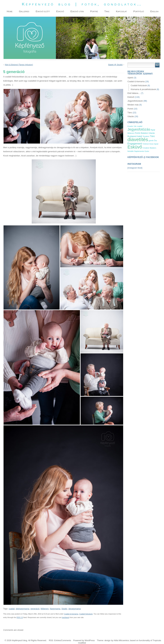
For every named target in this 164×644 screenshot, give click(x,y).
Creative (146, 148)
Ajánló (130, 78)
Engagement (135, 144)
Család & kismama (71, 614)
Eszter (147, 151)
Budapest (132, 136)
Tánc (130, 113)
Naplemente (139, 151)
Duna (151, 144)
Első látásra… (134, 93)
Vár (135, 126)
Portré (130, 109)
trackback (66, 617)
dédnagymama (23, 609)
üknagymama (75, 609)
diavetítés (138, 139)
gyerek (151, 141)
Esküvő (131, 97)
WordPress (90, 640)
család (12, 609)
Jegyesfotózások (135, 101)
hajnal (156, 144)
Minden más (133, 105)
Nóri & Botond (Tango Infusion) (19, 65)
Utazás (131, 116)
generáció (35, 609)
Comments (66, 640)
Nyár (153, 130)
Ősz (156, 141)
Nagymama (55, 609)
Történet (146, 144)
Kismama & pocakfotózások (143, 89)
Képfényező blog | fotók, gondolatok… (82, 4)
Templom (146, 136)
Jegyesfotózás (139, 129)
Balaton (145, 133)
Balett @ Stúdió (115, 65)
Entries (57, 640)
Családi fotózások (86, 614)
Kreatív (130, 126)
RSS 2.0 (20, 617)
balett (140, 136)
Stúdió (64, 609)
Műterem (45, 609)
